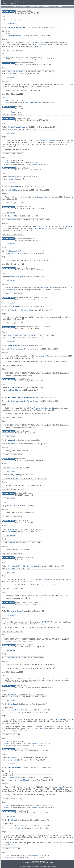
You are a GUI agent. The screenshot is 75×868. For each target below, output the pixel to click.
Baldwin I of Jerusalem (40, 229)
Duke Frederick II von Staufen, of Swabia (20, 310)
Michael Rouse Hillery (13, 35)
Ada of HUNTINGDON (45, 622)
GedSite (35, 866)
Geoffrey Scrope (14, 475)
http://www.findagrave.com (33, 59)
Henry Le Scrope (11, 444)
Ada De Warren (13, 568)
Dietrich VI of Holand (14, 611)
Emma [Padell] (13, 704)
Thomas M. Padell (15, 710)
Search (24, 7)
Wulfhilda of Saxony (15, 390)
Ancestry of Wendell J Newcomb (39, 7)
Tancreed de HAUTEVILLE (17, 177)
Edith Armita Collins (14, 74)
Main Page (16, 7)
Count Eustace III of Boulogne (16, 251)
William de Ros (12, 467)
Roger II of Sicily (11, 190)
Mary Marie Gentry (14, 767)
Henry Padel (12, 694)
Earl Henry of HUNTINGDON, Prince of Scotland (24, 566)
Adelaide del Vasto (14, 186)
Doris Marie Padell (16, 778)
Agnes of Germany (14, 307)
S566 (7, 372)
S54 (7, 101)
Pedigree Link (10, 24)
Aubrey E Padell (15, 712)
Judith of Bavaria (14, 345)
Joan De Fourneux (16, 506)
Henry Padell (12, 758)
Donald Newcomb (40, 861)
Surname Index (56, 7)
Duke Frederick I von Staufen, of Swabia (22, 336)
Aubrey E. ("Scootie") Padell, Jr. (20, 780)
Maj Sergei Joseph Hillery (17, 27)
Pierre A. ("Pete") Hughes (49, 140)
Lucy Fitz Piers (13, 531)
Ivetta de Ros (12, 440)
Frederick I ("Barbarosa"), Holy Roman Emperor (22, 349)
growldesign (53, 866)
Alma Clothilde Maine (15, 129)
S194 (7, 57)
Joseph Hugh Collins (14, 20)
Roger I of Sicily (13, 216)
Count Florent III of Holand (43, 579)
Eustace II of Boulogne (15, 277)
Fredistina (11, 179)
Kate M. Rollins (13, 697)
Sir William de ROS (14, 529)
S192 (7, 805)
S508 (7, 59)
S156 (7, 745)
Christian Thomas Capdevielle (18, 127)
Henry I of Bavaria (14, 388)
